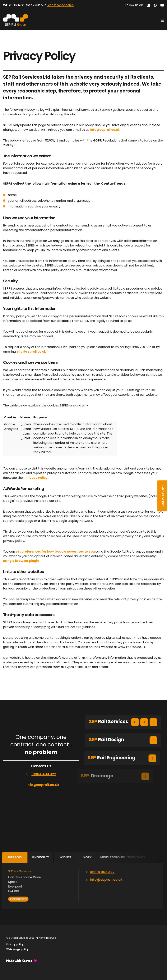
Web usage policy (17, 949)
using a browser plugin (21, 561)
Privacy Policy (37, 478)
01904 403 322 (44, 774)
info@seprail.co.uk (105, 130)
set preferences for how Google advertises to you (55, 552)
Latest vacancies (60, 5)
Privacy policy (15, 944)
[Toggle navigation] (162, 20)
